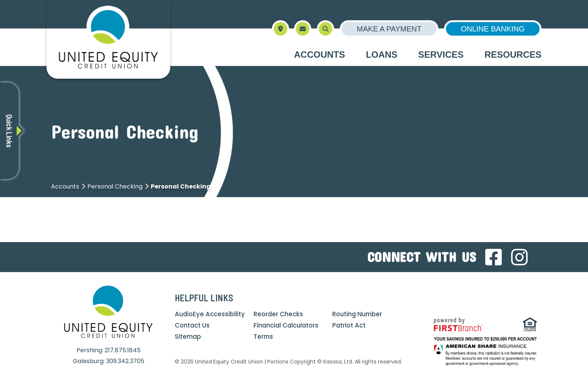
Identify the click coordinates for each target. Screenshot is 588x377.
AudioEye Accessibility (211, 314)
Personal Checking (115, 186)
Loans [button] (382, 55)
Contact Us (193, 325)
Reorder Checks (279, 314)
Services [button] (441, 55)
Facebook (493, 257)
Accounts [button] (319, 55)
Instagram (519, 257)
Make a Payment (389, 29)
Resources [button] (513, 55)
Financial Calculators (288, 325)
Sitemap (189, 337)
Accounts (65, 186)
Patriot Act (349, 325)
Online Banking (493, 29)
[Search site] (325, 29)
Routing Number (359, 314)
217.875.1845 (123, 350)
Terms (264, 337)
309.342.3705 (125, 361)
